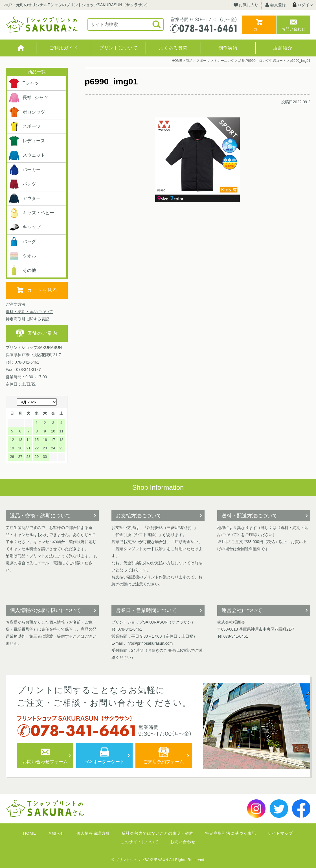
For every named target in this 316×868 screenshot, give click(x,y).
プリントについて (118, 48)
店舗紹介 (283, 48)
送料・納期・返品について (29, 312)
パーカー (25, 170)
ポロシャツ (27, 112)
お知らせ (56, 833)
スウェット (27, 155)
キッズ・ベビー (31, 213)
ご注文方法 (16, 304)
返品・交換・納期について (40, 516)
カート (259, 29)
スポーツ (25, 126)
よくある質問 (173, 48)
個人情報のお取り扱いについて (45, 610)
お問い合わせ (293, 29)
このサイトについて (140, 842)
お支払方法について (139, 516)
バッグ (22, 242)
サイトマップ (280, 833)
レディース (27, 141)
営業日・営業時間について (146, 610)
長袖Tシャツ (28, 98)
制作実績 (228, 48)
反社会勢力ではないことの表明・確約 (158, 833)
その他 (22, 270)
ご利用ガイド (64, 48)
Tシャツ (24, 83)
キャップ (25, 227)
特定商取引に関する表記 (27, 319)
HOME (21, 48)
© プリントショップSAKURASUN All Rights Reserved (158, 860)
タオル (22, 256)
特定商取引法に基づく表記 (231, 833)
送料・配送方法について (249, 516)
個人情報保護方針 (93, 833)
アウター (25, 198)
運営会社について (242, 610)
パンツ (22, 184)
